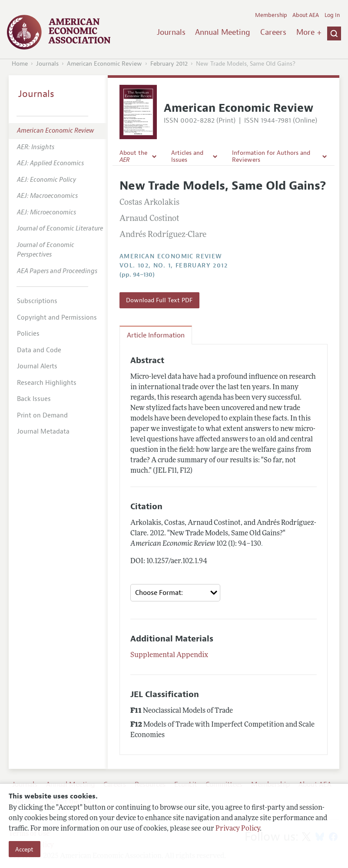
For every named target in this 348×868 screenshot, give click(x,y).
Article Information (156, 335)
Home (20, 64)
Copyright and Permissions (57, 318)
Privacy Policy (238, 829)
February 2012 (169, 64)
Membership (271, 15)
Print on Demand (42, 416)
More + (309, 32)
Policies (28, 334)
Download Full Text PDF (159, 300)
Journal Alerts (37, 366)
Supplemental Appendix (169, 655)
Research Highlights (47, 383)
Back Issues (34, 399)
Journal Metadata (43, 432)
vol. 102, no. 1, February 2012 (174, 265)
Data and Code (39, 350)
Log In (332, 15)
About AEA (306, 15)
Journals (171, 32)
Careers (273, 32)
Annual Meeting (223, 32)
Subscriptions (37, 301)
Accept (24, 849)
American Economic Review (104, 64)
